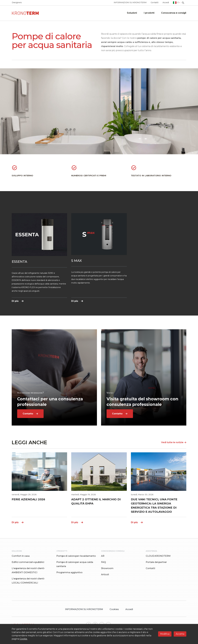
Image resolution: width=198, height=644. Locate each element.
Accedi (166, 3)
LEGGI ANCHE (29, 442)
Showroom (107, 568)
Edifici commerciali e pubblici (28, 562)
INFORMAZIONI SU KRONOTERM (130, 3)
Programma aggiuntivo (69, 572)
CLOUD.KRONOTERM (158, 556)
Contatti (155, 3)
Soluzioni (132, 13)
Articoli (105, 574)
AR (103, 556)
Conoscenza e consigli (174, 13)
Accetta (180, 634)
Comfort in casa (21, 556)
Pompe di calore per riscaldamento (76, 556)
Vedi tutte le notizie (174, 442)
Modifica (165, 634)
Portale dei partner (156, 562)
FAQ (103, 562)
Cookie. (24, 639)
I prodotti (149, 13)
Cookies (114, 609)
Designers (17, 3)
